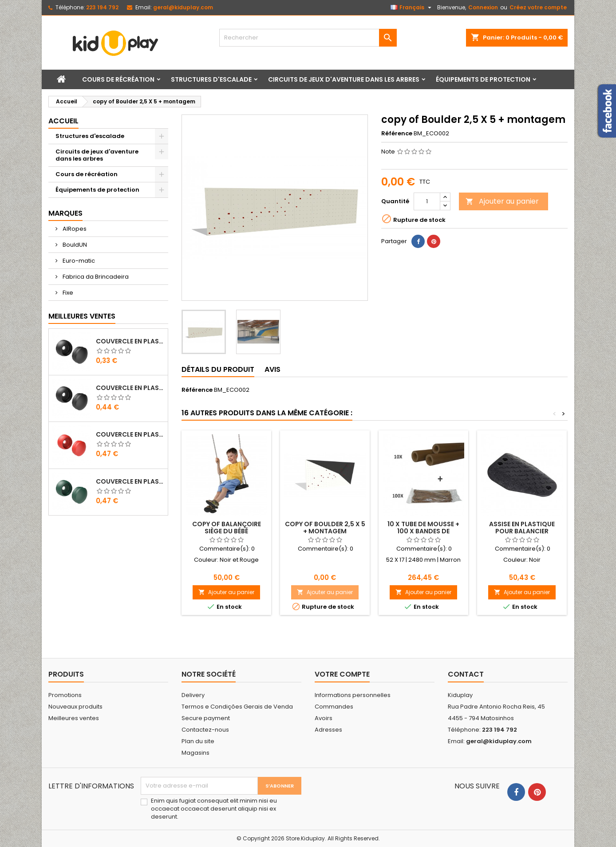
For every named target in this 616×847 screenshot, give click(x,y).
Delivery (193, 695)
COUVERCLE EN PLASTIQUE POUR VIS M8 (130, 341)
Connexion (483, 7)
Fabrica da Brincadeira (95, 277)
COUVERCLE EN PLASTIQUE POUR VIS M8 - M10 (130, 434)
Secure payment (206, 718)
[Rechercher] (308, 38)
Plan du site (198, 741)
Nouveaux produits (75, 707)
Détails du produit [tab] (218, 369)
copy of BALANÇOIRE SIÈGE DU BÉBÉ (227, 528)
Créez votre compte (538, 7)
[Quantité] (427, 201)
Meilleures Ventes (82, 316)
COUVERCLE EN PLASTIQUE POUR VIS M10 (130, 388)
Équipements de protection (483, 79)
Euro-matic (78, 261)
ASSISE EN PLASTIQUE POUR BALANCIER (522, 528)
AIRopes (74, 229)
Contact (466, 674)
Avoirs (324, 718)
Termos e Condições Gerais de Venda (237, 707)
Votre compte (342, 674)
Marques (65, 213)
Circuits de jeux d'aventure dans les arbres (344, 79)
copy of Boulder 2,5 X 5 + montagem (325, 528)
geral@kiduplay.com (183, 7)
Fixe (67, 293)
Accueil (63, 121)
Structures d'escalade (211, 79)
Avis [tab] (272, 369)
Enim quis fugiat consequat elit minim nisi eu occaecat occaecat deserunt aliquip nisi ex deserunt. (214, 809)
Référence (397, 134)
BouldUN (74, 245)
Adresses (328, 730)
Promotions (65, 695)
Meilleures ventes (74, 718)
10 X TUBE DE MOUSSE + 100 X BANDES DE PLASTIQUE (423, 531)
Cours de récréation (118, 79)
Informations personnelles (353, 695)
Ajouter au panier (502, 201)
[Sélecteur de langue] (412, 8)
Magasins (195, 753)
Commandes (334, 707)
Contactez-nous (205, 730)
